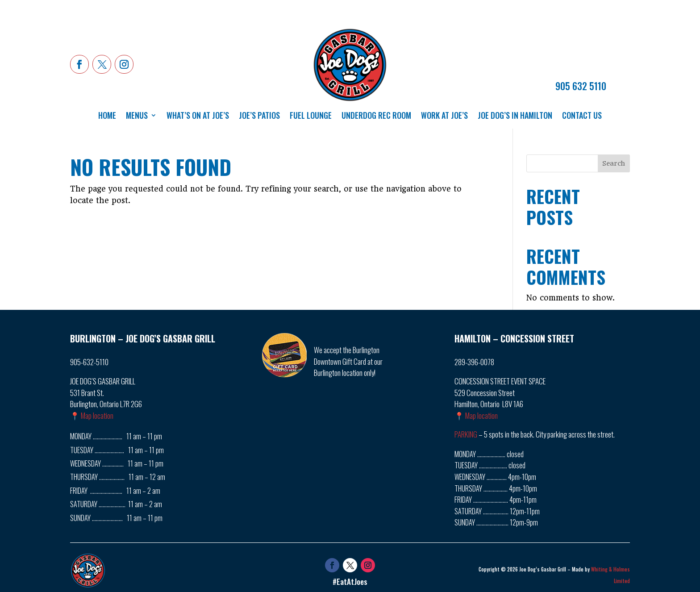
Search (614, 163)
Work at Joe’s (444, 117)
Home (107, 117)
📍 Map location (92, 415)
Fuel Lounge (311, 117)
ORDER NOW (581, 66)
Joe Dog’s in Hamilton (515, 117)
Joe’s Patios (259, 117)
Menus (137, 117)
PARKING (466, 434)
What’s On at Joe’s (198, 117)
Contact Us (582, 117)
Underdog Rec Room (376, 117)
